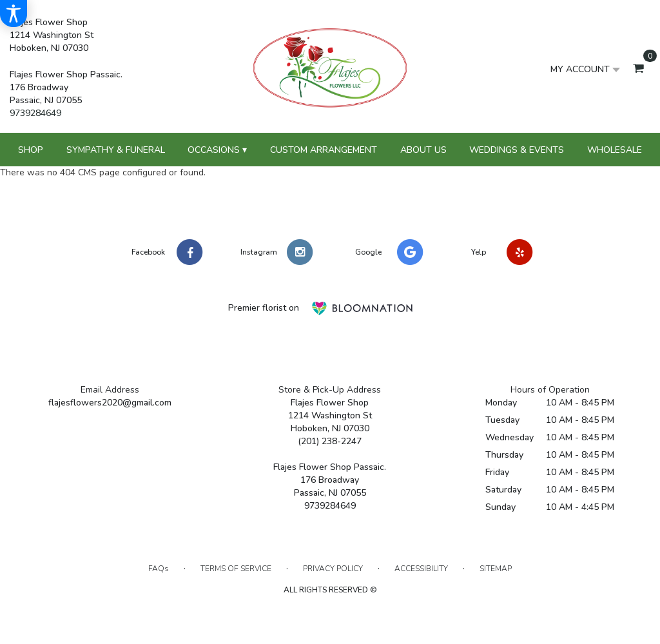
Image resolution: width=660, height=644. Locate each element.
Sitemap (496, 569)
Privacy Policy (333, 569)
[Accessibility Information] (14, 14)
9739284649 (35, 113)
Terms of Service (236, 569)
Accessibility (421, 569)
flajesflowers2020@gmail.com (110, 403)
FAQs (159, 569)
